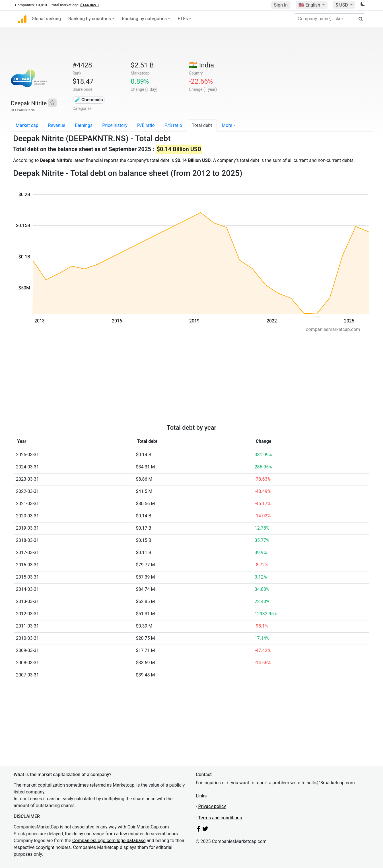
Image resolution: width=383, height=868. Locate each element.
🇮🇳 (201, 65)
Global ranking (46, 19)
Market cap (27, 125)
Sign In (281, 5)
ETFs (183, 19)
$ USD (342, 5)
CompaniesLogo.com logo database (109, 841)
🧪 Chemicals (89, 100)
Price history (115, 125)
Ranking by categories (144, 19)
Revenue (57, 125)
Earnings (84, 125)
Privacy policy (212, 806)
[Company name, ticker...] (330, 19)
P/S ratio (173, 125)
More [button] (227, 125)
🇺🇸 (310, 5)
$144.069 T (90, 5)
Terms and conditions (220, 818)
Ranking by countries (90, 19)
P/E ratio (146, 125)
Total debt (202, 125)
